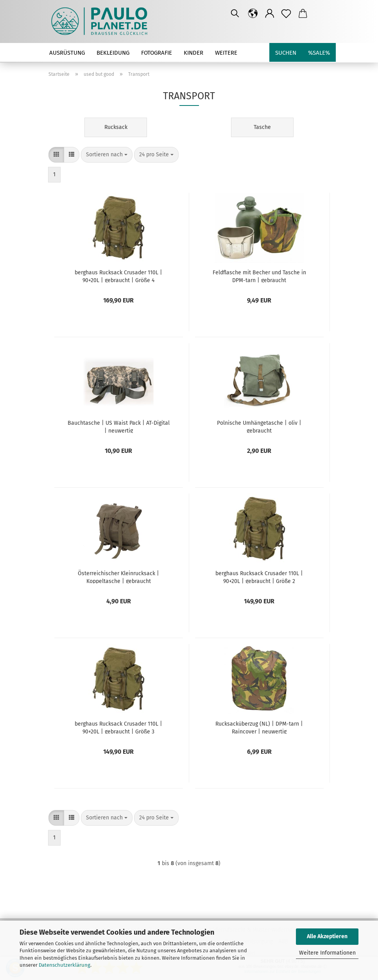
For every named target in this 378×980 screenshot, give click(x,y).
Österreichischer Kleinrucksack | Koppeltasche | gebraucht (118, 577)
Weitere (226, 53)
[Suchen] (235, 14)
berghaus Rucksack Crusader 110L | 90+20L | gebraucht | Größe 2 (259, 577)
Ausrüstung (67, 53)
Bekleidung (113, 53)
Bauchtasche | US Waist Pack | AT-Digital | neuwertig (119, 426)
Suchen (286, 53)
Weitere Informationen (327, 953)
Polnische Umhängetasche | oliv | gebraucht (259, 426)
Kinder (193, 53)
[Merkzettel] (286, 14)
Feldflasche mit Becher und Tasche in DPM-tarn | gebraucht (259, 276)
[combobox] (107, 155)
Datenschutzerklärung (64, 965)
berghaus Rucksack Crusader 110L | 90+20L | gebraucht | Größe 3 (118, 727)
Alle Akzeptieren (327, 936)
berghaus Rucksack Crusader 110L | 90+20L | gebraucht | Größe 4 (118, 276)
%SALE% (319, 53)
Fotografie (157, 53)
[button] (253, 14)
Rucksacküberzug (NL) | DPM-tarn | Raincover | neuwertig (259, 727)
